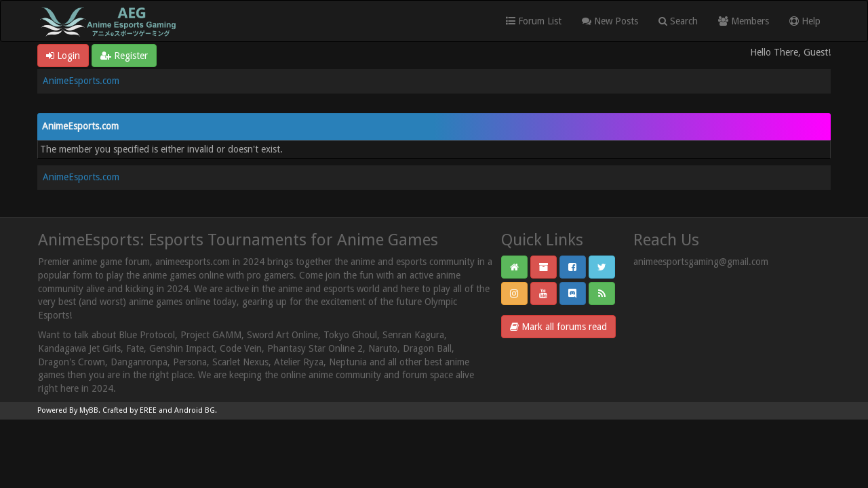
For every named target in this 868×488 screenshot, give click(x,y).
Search (678, 21)
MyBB (89, 410)
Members (744, 21)
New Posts (610, 21)
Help (805, 21)
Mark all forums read (558, 327)
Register (124, 56)
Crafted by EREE (130, 410)
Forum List (534, 21)
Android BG (195, 410)
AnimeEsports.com (81, 81)
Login (63, 56)
